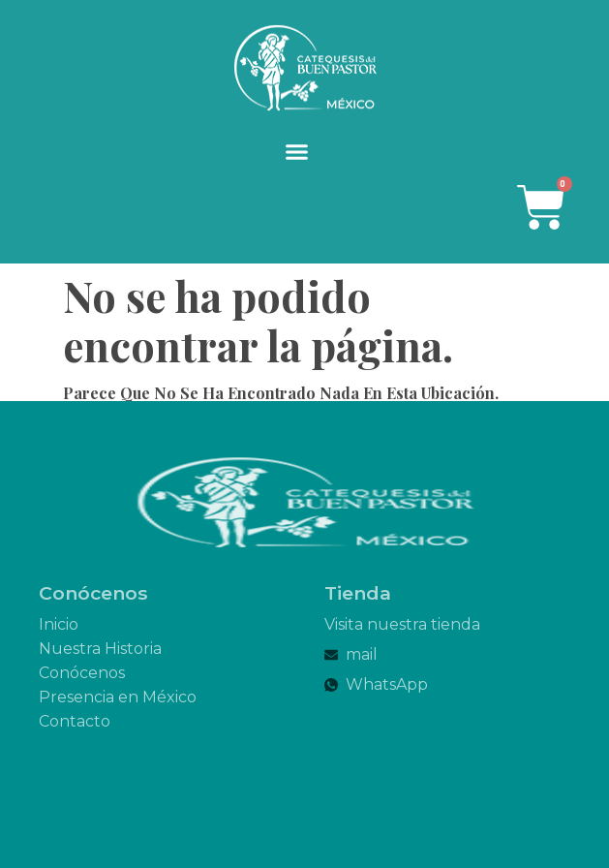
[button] (297, 152)
